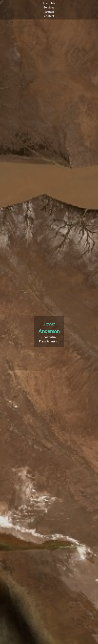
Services (49, 7)
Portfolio (49, 12)
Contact (49, 16)
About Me (49, 3)
